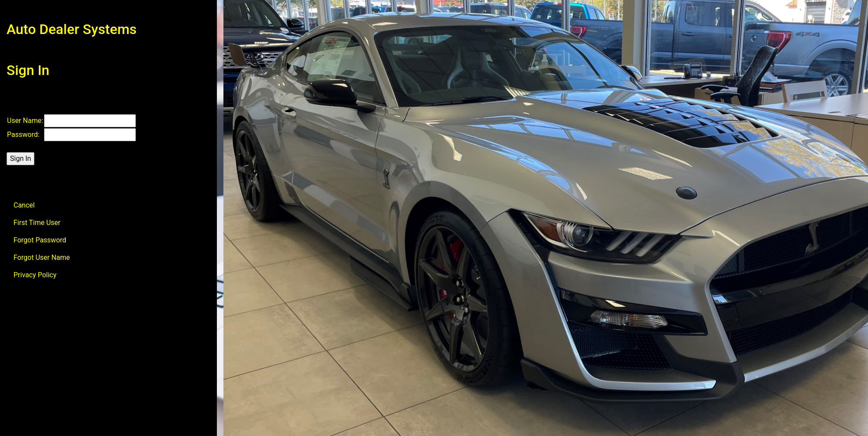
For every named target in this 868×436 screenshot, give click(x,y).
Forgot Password (40, 240)
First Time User (37, 223)
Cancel (24, 205)
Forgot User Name (42, 257)
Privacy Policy (35, 275)
